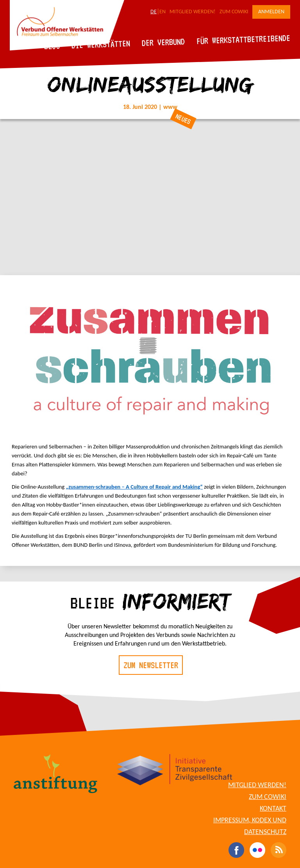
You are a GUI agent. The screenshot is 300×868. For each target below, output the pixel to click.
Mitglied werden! (193, 12)
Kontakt (273, 809)
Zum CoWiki (234, 12)
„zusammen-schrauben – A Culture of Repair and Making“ (134, 487)
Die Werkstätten (101, 44)
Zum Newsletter (151, 665)
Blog (52, 46)
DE (154, 12)
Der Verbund (163, 42)
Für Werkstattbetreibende (243, 39)
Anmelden (271, 12)
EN (162, 12)
